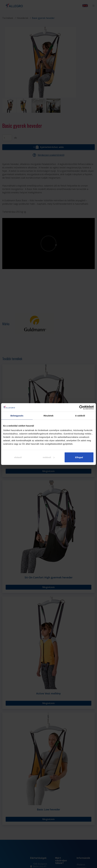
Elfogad (79, 457)
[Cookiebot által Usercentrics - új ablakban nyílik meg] (81, 407)
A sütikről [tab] (80, 416)
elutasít (18, 457)
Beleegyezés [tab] (17, 416)
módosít (49, 457)
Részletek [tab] (48, 416)
